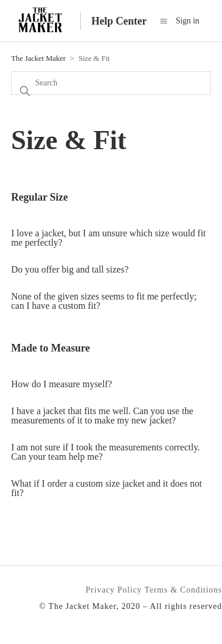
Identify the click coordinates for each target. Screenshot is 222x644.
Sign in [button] (187, 21)
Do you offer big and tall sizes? (70, 269)
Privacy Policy (114, 590)
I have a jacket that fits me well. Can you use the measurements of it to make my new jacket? (102, 416)
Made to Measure (51, 348)
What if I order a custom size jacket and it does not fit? (107, 488)
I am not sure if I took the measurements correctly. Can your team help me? (105, 452)
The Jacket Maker (38, 58)
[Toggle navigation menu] (164, 21)
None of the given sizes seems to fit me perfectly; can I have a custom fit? (104, 301)
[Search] (111, 83)
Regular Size (40, 197)
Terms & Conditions (183, 590)
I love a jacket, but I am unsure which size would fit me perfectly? (108, 238)
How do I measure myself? (62, 384)
